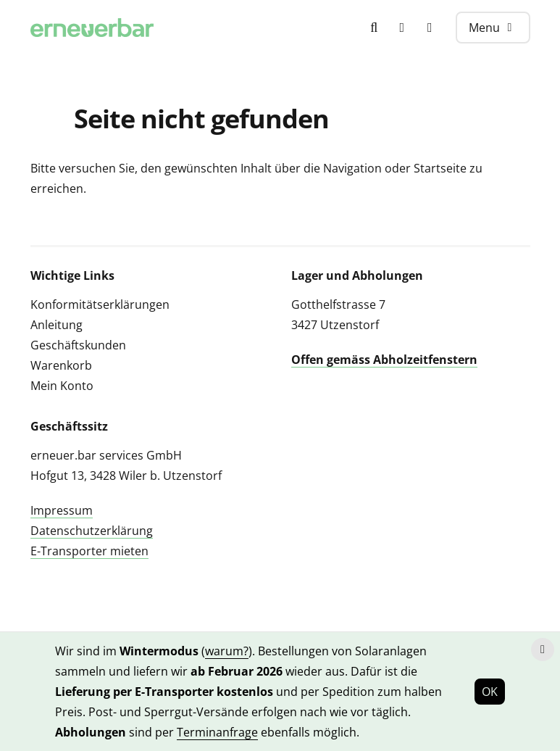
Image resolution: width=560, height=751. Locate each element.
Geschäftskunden (78, 345)
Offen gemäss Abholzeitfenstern (384, 360)
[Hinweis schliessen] (543, 650)
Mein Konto (62, 386)
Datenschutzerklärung (92, 531)
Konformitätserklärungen (100, 304)
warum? (227, 651)
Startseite (440, 168)
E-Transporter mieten (89, 551)
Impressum (62, 510)
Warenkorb (61, 365)
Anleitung (57, 325)
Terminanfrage (217, 732)
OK (490, 692)
